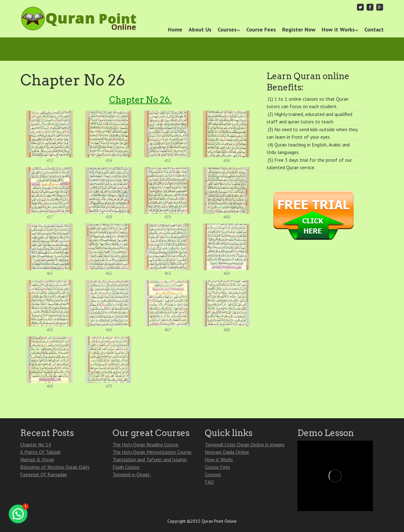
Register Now (299, 29)
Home (175, 29)
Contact (374, 29)
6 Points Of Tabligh (41, 452)
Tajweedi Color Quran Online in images (245, 444)
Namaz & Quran (37, 459)
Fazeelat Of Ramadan (44, 474)
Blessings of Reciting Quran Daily (55, 467)
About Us (200, 29)
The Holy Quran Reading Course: (146, 444)
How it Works (338, 29)
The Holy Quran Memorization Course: (152, 452)
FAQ (209, 482)
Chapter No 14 (36, 444)
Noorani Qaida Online (227, 452)
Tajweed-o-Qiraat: (132, 474)
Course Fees (261, 29)
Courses (227, 29)
